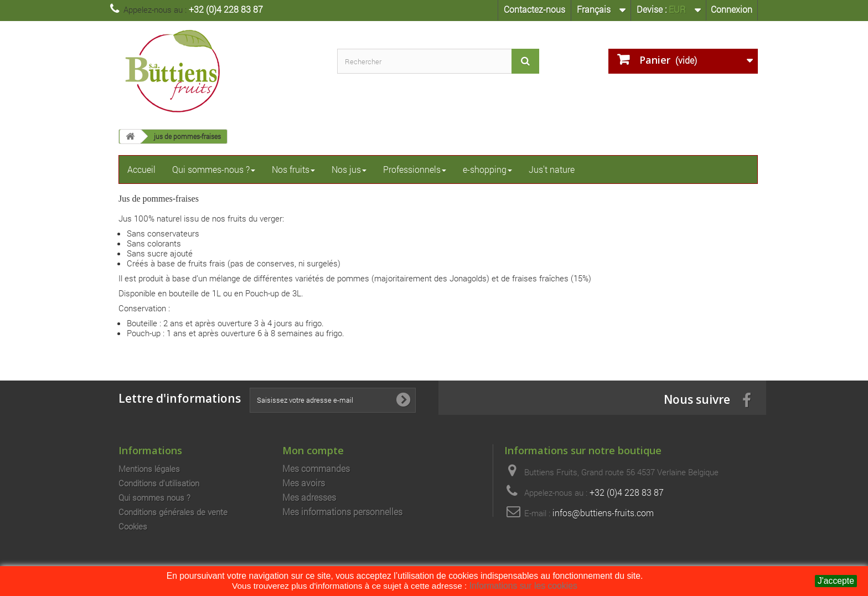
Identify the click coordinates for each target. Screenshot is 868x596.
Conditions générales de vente (173, 512)
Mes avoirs (304, 483)
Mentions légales (149, 469)
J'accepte (836, 581)
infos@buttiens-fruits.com (603, 513)
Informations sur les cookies (523, 586)
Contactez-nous (534, 9)
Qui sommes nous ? (154, 497)
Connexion (732, 9)
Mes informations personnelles (342, 512)
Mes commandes (316, 469)
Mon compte (313, 450)
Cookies (133, 526)
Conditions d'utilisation (159, 483)
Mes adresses (309, 497)
